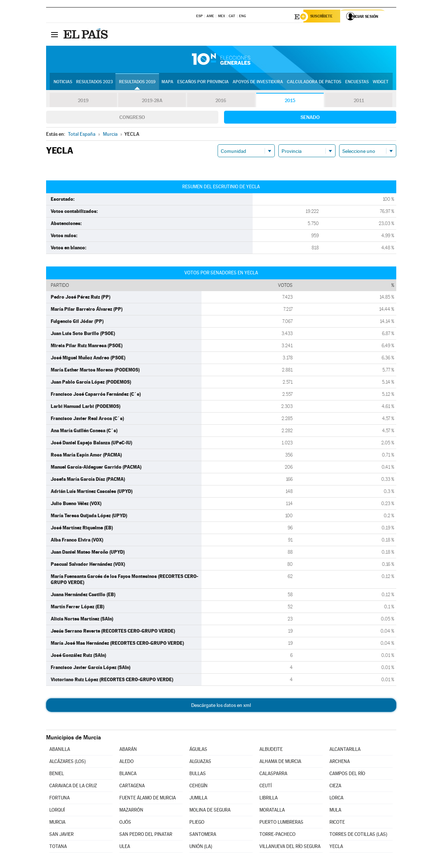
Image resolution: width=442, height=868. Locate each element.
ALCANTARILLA (345, 750)
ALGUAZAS (200, 762)
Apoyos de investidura (258, 83)
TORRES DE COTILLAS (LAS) (358, 835)
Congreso (132, 118)
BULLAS (198, 775)
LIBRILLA (269, 799)
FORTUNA (59, 799)
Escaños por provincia (203, 83)
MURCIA (57, 823)
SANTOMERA (203, 835)
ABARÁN (128, 750)
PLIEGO (197, 823)
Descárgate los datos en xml (221, 706)
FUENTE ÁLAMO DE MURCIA (148, 799)
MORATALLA (272, 811)
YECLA (336, 847)
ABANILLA (60, 750)
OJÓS (125, 823)
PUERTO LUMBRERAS (281, 823)
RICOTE (337, 823)
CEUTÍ (265, 787)
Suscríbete (324, 17)
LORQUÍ (57, 811)
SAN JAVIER (61, 835)
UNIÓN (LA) (201, 847)
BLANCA (128, 775)
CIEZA (335, 787)
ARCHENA (340, 762)
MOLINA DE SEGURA (210, 811)
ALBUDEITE (271, 750)
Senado (310, 118)
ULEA (125, 847)
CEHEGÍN (198, 787)
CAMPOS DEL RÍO (347, 775)
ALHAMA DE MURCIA (280, 762)
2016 (221, 101)
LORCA (336, 799)
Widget (381, 83)
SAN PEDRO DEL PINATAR (146, 835)
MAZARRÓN (131, 811)
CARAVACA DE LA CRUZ (73, 787)
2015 (290, 101)
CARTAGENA (132, 787)
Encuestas (357, 83)
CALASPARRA (273, 775)
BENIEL (57, 775)
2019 (83, 101)
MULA (335, 811)
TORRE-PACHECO (277, 835)
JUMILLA (198, 799)
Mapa (167, 83)
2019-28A (152, 101)
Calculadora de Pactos (314, 83)
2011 (359, 101)
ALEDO (126, 762)
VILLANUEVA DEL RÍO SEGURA (290, 847)
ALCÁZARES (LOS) (68, 762)
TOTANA (58, 847)
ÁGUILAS (198, 750)
